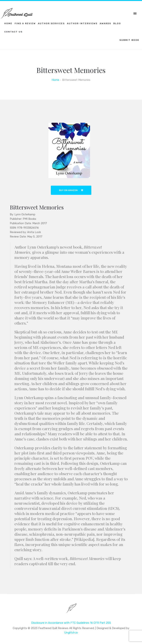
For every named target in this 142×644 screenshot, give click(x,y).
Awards (105, 23)
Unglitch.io (71, 633)
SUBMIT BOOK (129, 40)
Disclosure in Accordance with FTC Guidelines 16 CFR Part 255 (71, 623)
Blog (117, 23)
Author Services (51, 23)
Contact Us (13, 32)
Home (8, 23)
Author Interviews (82, 23)
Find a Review (25, 23)
